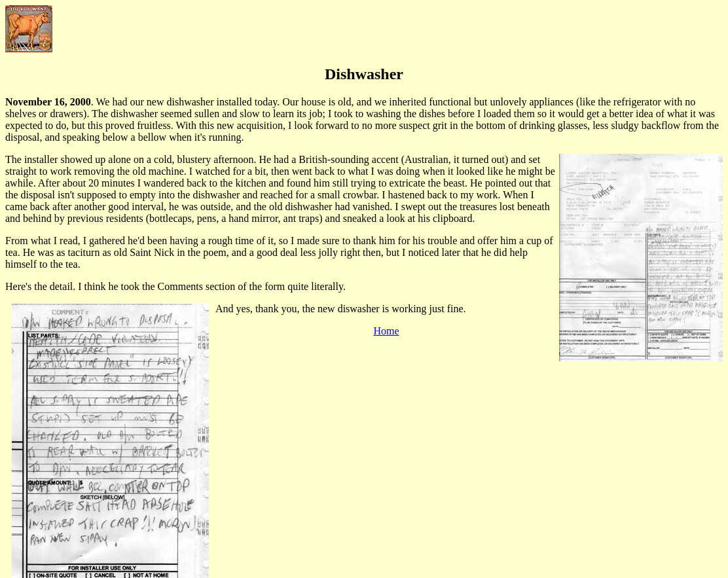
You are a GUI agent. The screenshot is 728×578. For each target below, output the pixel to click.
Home (386, 331)
